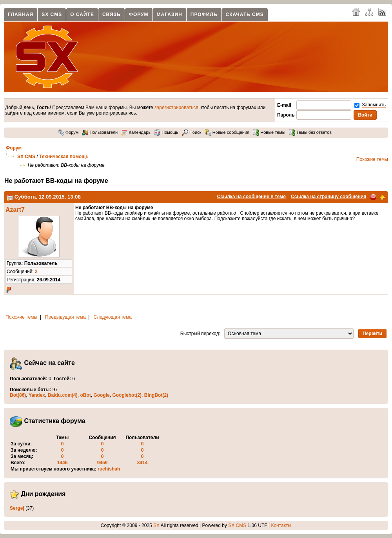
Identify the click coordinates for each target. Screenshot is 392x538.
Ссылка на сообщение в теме (251, 197)
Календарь (136, 132)
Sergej (17, 508)
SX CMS (52, 15)
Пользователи (100, 132)
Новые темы (269, 132)
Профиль (204, 15)
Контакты (281, 525)
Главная (21, 15)
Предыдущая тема (65, 317)
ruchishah (109, 469)
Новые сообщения (227, 132)
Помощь (166, 132)
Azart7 (15, 210)
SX (156, 525)
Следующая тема (113, 317)
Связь (112, 15)
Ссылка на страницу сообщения (328, 197)
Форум (139, 15)
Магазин (170, 15)
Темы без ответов (310, 132)
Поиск (192, 132)
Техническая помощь (64, 157)
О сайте (82, 15)
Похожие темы (372, 159)
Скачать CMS (245, 15)
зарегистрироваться (176, 108)
